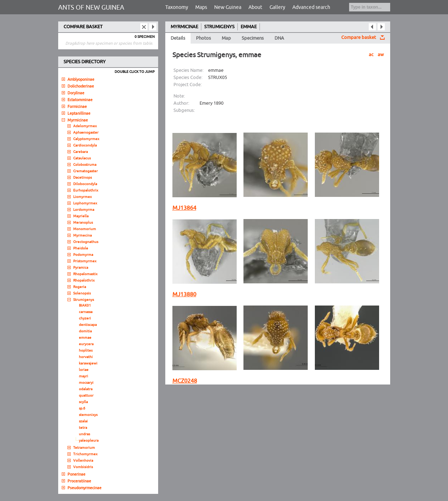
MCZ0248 (185, 381)
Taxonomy (177, 7)
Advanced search (311, 7)
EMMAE (249, 27)
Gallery (277, 7)
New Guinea (228, 7)
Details (178, 38)
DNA (279, 38)
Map (226, 38)
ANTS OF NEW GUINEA (91, 8)
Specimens (253, 38)
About (255, 7)
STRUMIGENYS (219, 27)
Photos (203, 38)
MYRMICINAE (184, 27)
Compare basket (359, 38)
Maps (201, 7)
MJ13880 (184, 294)
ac (371, 55)
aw (381, 55)
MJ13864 (184, 208)
